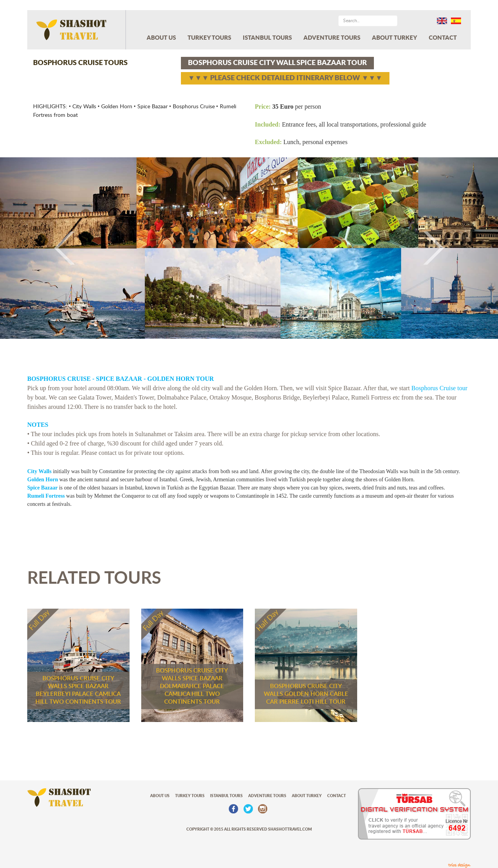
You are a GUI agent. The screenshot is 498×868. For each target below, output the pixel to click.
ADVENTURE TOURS (332, 38)
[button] (37, 248)
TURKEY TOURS (209, 38)
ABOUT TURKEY (395, 38)
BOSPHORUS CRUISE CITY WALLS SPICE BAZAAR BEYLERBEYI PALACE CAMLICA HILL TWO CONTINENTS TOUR (78, 690)
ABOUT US (161, 38)
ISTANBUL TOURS (267, 38)
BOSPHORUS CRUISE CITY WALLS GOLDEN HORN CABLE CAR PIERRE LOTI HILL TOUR (306, 694)
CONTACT (443, 38)
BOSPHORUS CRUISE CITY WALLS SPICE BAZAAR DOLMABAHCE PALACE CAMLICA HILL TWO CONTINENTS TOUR (192, 686)
